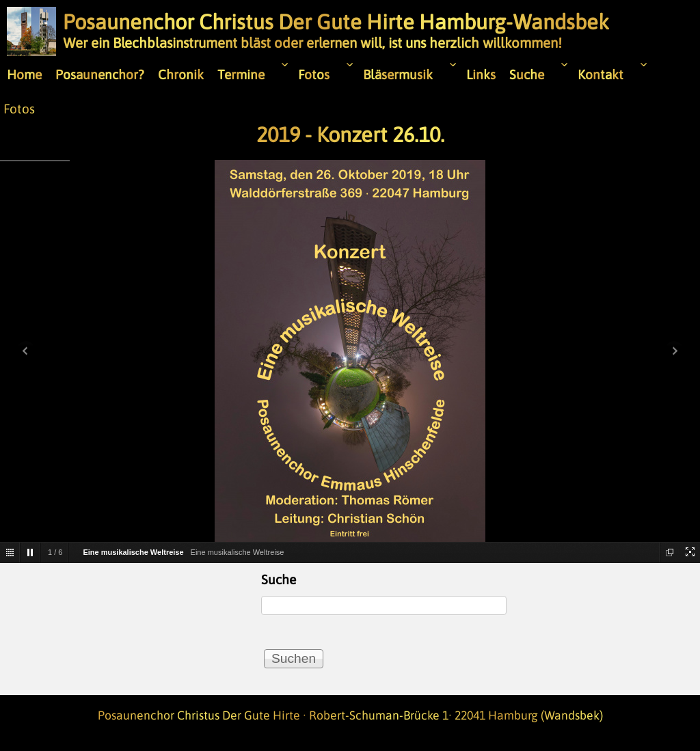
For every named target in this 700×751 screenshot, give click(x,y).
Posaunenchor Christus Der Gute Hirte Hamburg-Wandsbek (336, 22)
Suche (279, 579)
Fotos (19, 109)
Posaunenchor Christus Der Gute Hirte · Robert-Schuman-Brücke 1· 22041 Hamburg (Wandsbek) (350, 715)
